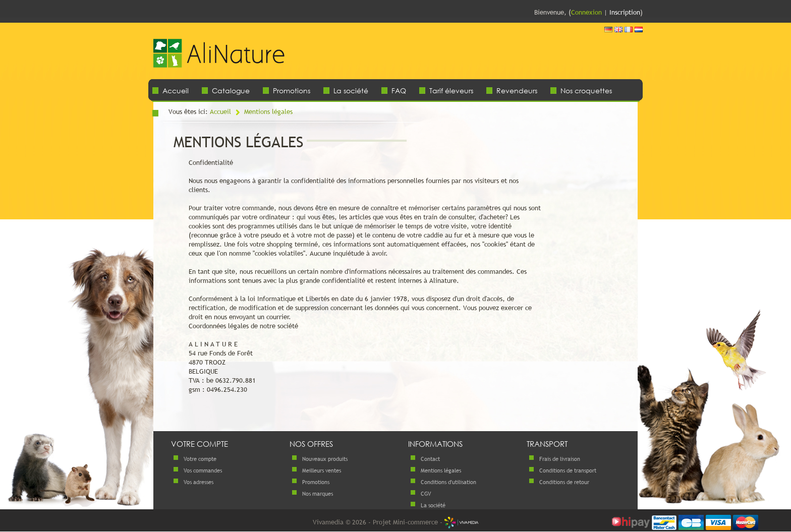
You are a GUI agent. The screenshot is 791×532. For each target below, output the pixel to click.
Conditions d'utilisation (448, 482)
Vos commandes (203, 470)
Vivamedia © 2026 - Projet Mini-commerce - (396, 522)
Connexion (586, 12)
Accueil (176, 91)
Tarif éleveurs (451, 91)
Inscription (625, 12)
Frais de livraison (560, 459)
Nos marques (318, 494)
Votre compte (200, 459)
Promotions (292, 91)
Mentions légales (268, 111)
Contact (430, 459)
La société (351, 91)
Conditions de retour (564, 482)
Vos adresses (199, 482)
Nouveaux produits (325, 459)
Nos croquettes (586, 91)
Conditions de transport (568, 470)
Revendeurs (517, 91)
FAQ (399, 91)
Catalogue (231, 91)
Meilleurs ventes (322, 470)
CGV (426, 494)
